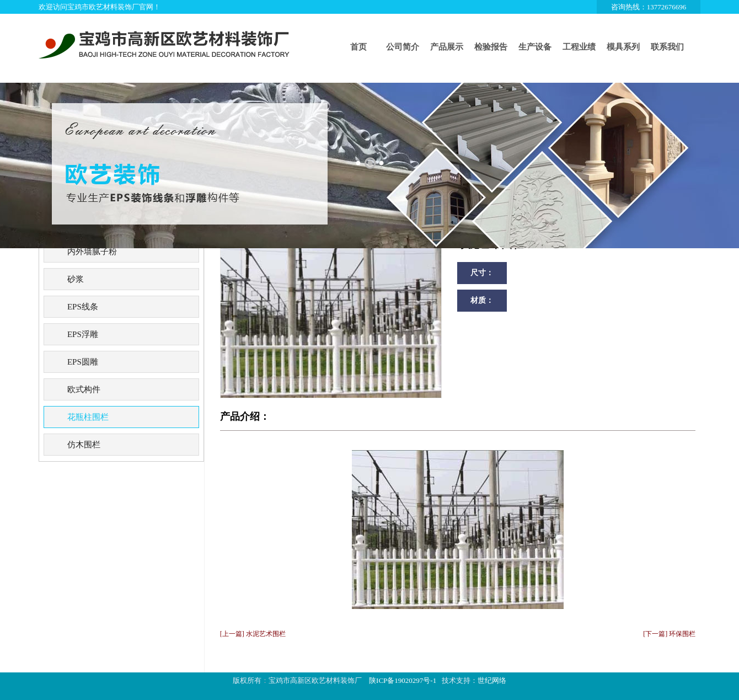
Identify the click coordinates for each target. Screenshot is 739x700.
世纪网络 (492, 680)
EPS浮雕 (83, 334)
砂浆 (76, 279)
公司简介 (403, 47)
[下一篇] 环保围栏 (669, 634)
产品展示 (447, 47)
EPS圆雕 (83, 362)
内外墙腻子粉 (92, 252)
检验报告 (491, 47)
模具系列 (623, 47)
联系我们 (667, 47)
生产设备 (535, 47)
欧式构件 (84, 389)
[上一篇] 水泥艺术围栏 (253, 634)
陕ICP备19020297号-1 (403, 680)
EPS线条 (83, 307)
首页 (358, 47)
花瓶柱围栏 (88, 417)
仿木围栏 (84, 445)
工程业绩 (579, 47)
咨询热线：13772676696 (649, 7)
